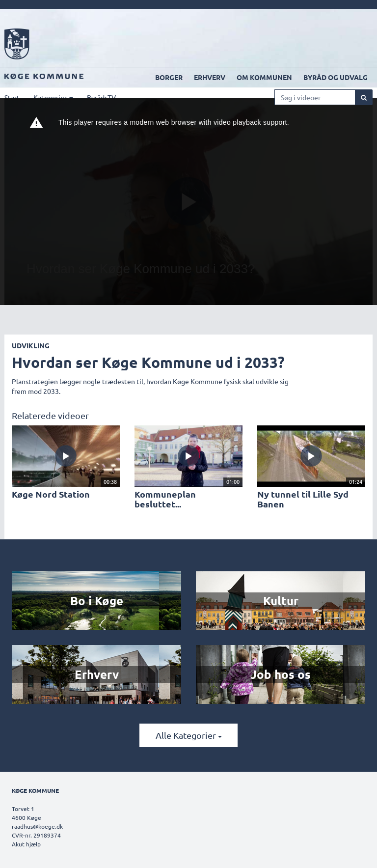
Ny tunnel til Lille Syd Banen (303, 499)
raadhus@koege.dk (37, 826)
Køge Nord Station (51, 494)
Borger (169, 77)
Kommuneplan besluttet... (165, 499)
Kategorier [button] (53, 97)
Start (12, 97)
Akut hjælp (26, 844)
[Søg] (364, 97)
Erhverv (210, 77)
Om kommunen (264, 77)
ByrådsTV (101, 97)
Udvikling (31, 345)
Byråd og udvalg (336, 77)
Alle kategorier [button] (189, 735)
